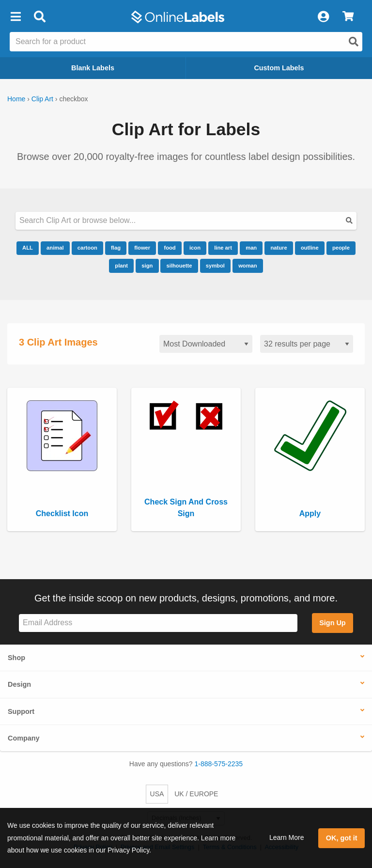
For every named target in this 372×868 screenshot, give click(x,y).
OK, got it (342, 838)
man (251, 248)
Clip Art (42, 99)
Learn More (287, 837)
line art (223, 248)
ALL (28, 248)
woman (248, 266)
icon (195, 248)
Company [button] (24, 738)
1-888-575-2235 (219, 764)
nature (279, 248)
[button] (15, 17)
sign (147, 266)
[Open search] (354, 42)
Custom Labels (279, 68)
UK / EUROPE (196, 794)
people (341, 248)
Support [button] (21, 711)
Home (16, 99)
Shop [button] (16, 658)
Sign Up (332, 623)
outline (310, 248)
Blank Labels (93, 68)
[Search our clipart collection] (186, 221)
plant (121, 266)
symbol (215, 266)
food (170, 248)
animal (55, 248)
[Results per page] (307, 344)
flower (142, 248)
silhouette (179, 266)
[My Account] (323, 17)
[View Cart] (348, 17)
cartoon (87, 248)
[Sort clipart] (206, 344)
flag (116, 248)
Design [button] (19, 684)
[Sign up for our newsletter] (158, 623)
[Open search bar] (39, 17)
